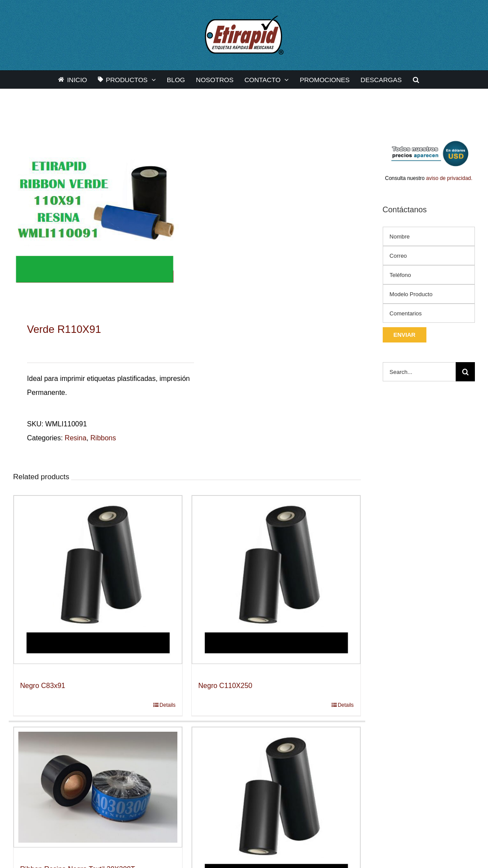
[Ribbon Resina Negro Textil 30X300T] (98, 787)
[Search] (465, 372)
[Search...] (419, 372)
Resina (76, 438)
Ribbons (103, 438)
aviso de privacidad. (449, 178)
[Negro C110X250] (276, 580)
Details (168, 705)
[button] (416, 80)
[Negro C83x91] (98, 580)
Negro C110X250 (225, 686)
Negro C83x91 (43, 686)
